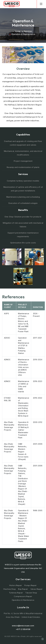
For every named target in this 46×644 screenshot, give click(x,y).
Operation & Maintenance (23, 600)
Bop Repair (23, 589)
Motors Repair (16, 585)
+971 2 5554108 (23, 629)
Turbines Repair (16, 593)
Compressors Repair (23, 596)
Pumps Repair (31, 585)
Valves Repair (36, 589)
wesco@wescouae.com (23, 626)
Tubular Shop (31, 593)
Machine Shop (10, 589)
